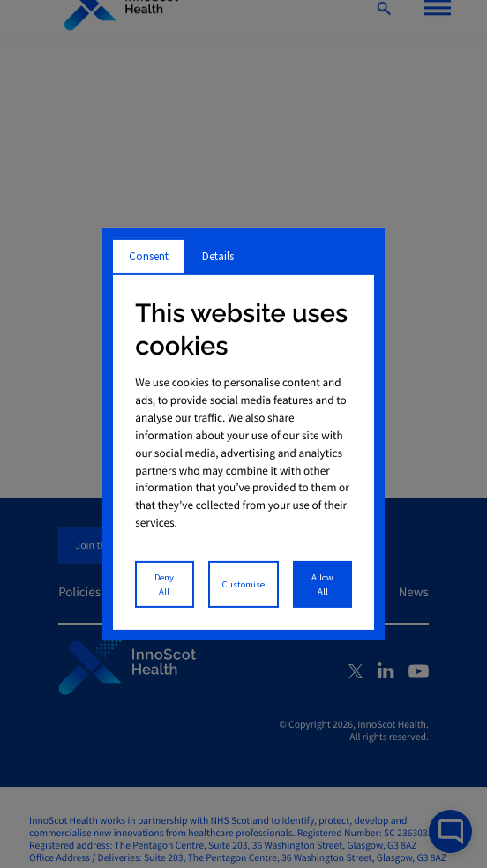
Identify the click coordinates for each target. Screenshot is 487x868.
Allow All (322, 584)
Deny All (164, 584)
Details (218, 256)
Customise (243, 584)
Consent (149, 256)
